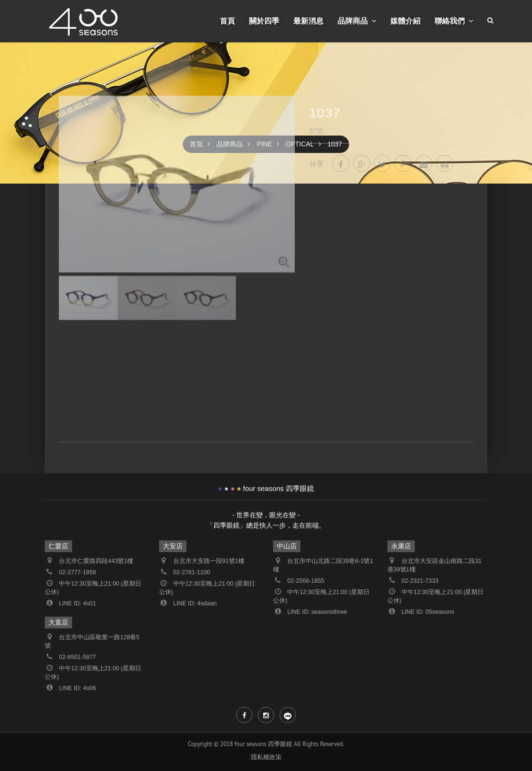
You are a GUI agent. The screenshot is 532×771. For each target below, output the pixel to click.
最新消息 (308, 21)
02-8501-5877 (77, 657)
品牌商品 (357, 21)
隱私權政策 (266, 757)
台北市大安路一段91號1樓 (209, 561)
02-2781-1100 (192, 572)
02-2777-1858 (77, 572)
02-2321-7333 (420, 581)
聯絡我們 (454, 21)
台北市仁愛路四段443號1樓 (96, 561)
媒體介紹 (405, 21)
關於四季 (264, 21)
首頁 (227, 21)
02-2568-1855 (306, 581)
